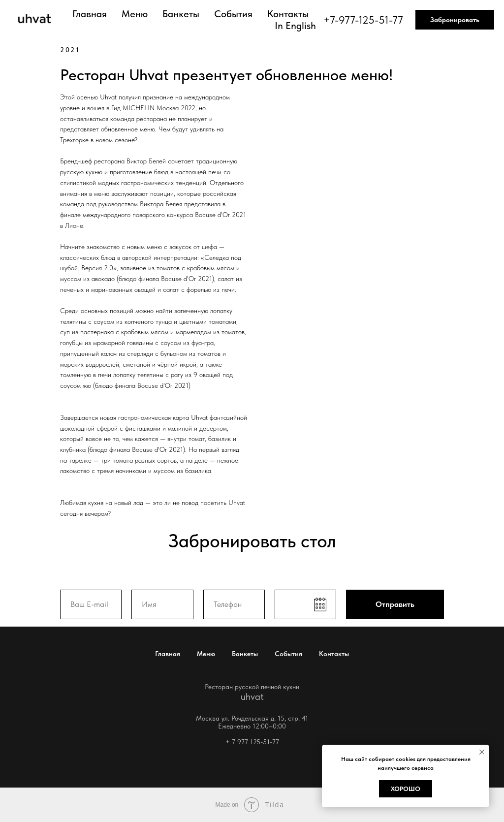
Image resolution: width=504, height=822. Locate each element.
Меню (135, 14)
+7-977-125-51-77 (363, 20)
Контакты (288, 14)
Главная (90, 14)
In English (295, 26)
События (233, 14)
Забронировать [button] (455, 20)
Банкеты (181, 14)
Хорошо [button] (406, 789)
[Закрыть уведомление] (482, 752)
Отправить (395, 604)
